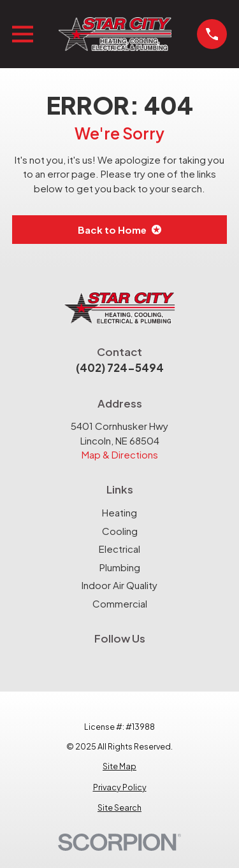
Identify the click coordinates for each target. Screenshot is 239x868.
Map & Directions (120, 454)
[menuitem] (120, 766)
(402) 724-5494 (120, 367)
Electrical (119, 549)
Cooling (120, 531)
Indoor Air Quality (119, 585)
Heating (119, 512)
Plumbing (120, 567)
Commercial (120, 603)
